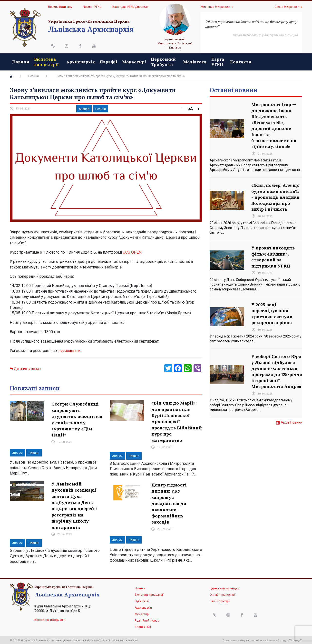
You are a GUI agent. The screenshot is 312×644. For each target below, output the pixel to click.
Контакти (289, 61)
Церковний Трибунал (182, 61)
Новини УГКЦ (92, 7)
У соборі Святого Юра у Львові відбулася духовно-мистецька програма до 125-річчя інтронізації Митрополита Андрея (276, 378)
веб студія (281, 639)
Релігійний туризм (147, 619)
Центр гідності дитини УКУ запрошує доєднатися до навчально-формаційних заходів (169, 502)
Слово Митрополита (288, 7)
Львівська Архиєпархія (91, 29)
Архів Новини (292, 433)
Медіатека (232, 61)
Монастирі (153, 61)
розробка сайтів (261, 639)
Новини (21, 61)
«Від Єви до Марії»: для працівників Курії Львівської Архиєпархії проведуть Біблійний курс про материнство (177, 421)
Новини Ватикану (60, 7)
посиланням (69, 350)
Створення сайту (234, 639)
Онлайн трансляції (223, 594)
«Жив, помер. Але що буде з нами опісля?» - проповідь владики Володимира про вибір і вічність (276, 198)
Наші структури (220, 600)
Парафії (127, 61)
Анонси (84, 108)
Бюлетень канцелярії (46, 61)
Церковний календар (224, 587)
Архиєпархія (99, 61)
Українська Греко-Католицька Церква (89, 21)
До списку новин (25, 368)
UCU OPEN (132, 251)
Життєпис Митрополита (217, 7)
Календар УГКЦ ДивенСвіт (131, 7)
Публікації (142, 600)
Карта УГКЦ (255, 61)
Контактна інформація (50, 619)
